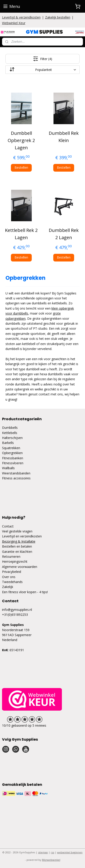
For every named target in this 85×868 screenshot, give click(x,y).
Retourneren (11, 556)
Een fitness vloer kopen (19, 592)
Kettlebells (10, 433)
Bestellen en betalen (17, 546)
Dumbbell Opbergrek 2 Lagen (21, 140)
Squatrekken (11, 448)
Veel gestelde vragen (17, 531)
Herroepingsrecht (15, 561)
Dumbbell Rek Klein (64, 137)
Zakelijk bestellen (58, 17)
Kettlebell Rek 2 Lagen (21, 234)
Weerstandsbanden (16, 473)
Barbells (8, 443)
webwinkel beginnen (70, 852)
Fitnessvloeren (13, 463)
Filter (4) (42, 59)
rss (52, 852)
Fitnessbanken (13, 458)
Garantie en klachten (17, 552)
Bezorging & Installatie (19, 541)
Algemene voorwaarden (20, 567)
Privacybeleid (12, 572)
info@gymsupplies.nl (17, 610)
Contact (8, 526)
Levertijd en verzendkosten (22, 536)
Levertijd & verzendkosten (21, 17)
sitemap (43, 852)
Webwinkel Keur (14, 23)
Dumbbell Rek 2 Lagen (64, 234)
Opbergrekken (12, 453)
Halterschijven (12, 438)
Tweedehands (12, 582)
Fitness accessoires (16, 478)
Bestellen (21, 167)
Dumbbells (10, 428)
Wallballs (8, 468)
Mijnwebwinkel (51, 860)
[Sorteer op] (43, 70)
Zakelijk (8, 587)
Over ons (9, 577)
